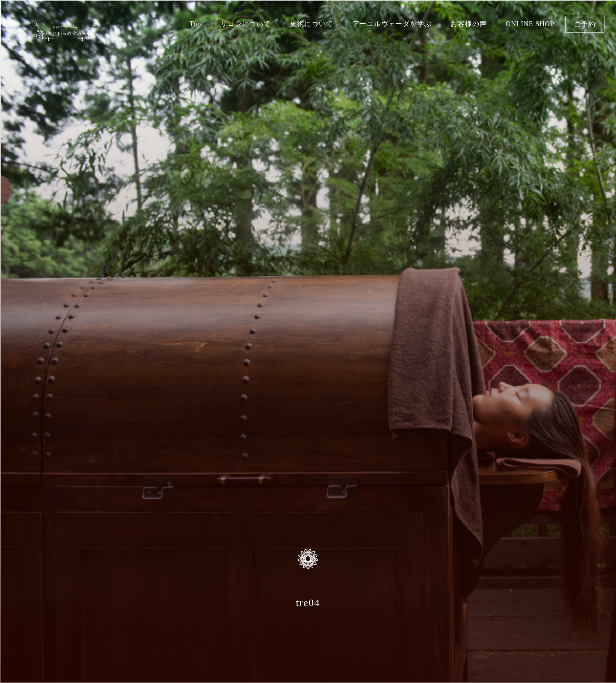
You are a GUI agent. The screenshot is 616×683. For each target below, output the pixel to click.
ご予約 (585, 24)
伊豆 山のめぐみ (65, 38)
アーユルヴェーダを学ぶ (392, 24)
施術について (312, 24)
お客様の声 (468, 24)
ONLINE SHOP (530, 24)
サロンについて (246, 24)
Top (195, 24)
